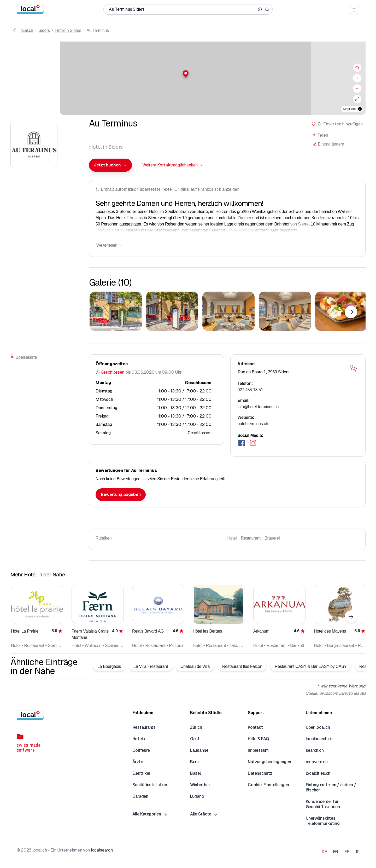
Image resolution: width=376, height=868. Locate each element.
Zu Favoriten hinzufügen (340, 124)
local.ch (26, 30)
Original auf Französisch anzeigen (207, 189)
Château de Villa (195, 666)
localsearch (102, 850)
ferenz (325, 218)
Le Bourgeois (109, 666)
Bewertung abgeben (121, 494)
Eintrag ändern (328, 144)
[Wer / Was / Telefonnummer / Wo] (182, 9)
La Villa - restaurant (151, 666)
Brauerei (272, 538)
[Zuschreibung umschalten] (360, 109)
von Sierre (299, 224)
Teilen (320, 135)
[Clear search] (260, 9)
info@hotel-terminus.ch (258, 407)
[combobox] (110, 165)
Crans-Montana (240, 230)
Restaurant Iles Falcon (242, 666)
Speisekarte (24, 357)
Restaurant (251, 538)
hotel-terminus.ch (253, 424)
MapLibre (349, 109)
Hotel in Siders (68, 30)
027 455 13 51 (250, 390)
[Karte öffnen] (353, 368)
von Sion (103, 230)
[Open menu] (354, 10)
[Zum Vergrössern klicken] (116, 311)
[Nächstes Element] (351, 312)
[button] (188, 74)
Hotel (232, 538)
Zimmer (244, 218)
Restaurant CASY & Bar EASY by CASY (311, 666)
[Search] (267, 9)
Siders (44, 30)
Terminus (135, 218)
